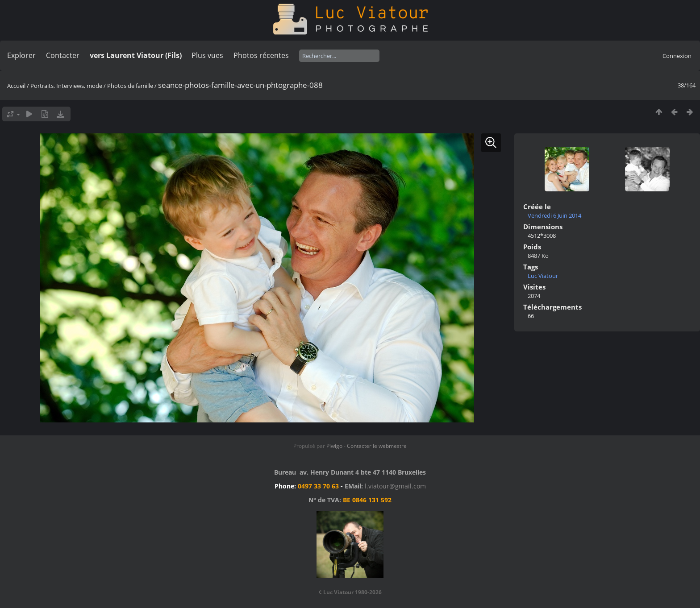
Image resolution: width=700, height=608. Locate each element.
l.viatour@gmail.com (395, 486)
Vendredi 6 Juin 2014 (554, 215)
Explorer (21, 55)
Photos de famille (130, 86)
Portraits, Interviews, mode (66, 86)
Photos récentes (261, 55)
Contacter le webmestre (377, 446)
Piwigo (334, 446)
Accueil (16, 86)
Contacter (63, 55)
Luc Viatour (543, 276)
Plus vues (207, 55)
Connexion (677, 56)
